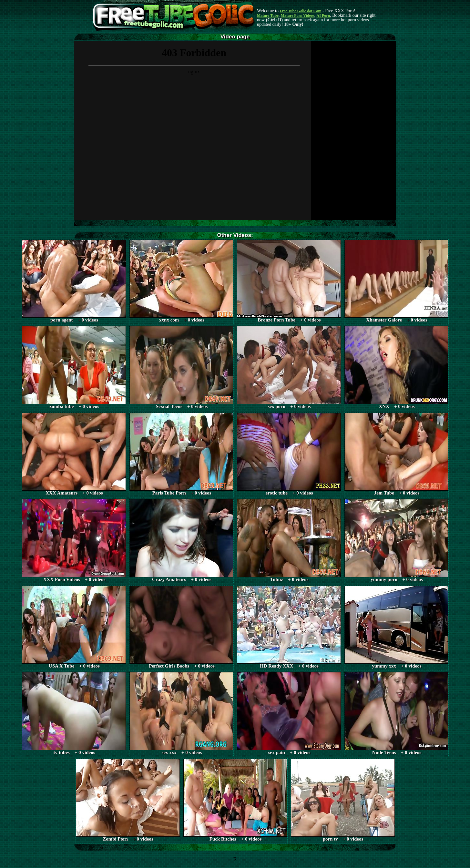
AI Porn (323, 15)
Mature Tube (268, 15)
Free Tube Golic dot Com (300, 11)
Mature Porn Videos (298, 15)
